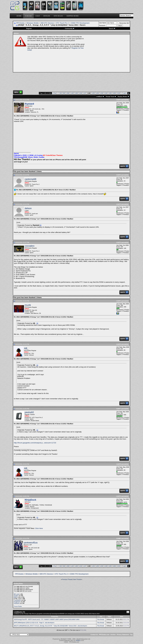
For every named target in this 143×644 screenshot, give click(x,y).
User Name (103, 23)
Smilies (16, 596)
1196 (80, 93)
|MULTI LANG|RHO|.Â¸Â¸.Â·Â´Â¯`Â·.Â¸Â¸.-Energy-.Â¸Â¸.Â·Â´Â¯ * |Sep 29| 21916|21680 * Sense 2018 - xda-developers (51, 626)
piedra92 (29, 412)
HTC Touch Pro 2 (62, 23)
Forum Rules (18, 606)
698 (64, 93)
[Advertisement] (108, 53)
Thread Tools (110, 97)
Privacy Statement (123, 635)
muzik (28, 305)
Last (125, 93)
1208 (102, 93)
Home (19, 16)
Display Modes (123, 97)
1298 (110, 93)
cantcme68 (30, 179)
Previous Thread (67, 579)
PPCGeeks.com (104, 635)
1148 (72, 93)
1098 (68, 93)
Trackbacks (17, 600)
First (54, 93)
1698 (114, 93)
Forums (28, 16)
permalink (125, 100)
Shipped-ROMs (73, 16)
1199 (93, 93)
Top (131, 635)
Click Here (39, 528)
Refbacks (17, 603)
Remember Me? (124, 23)
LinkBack (99, 97)
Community (70, 28)
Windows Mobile (33, 23)
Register (29, 28)
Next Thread (77, 579)
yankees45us (31, 543)
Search (112, 28)
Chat (38, 16)
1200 (97, 93)
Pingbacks (17, 602)
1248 (106, 93)
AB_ (26, 348)
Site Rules (58, 16)
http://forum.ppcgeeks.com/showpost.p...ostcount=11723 (35, 443)
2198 (118, 93)
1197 (85, 93)
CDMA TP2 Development (80, 23)
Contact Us (94, 635)
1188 (76, 93)
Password (102, 25)
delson (28, 208)
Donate (47, 16)
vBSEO (78, 640)
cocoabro (30, 246)
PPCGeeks (20, 23)
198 (61, 93)
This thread (101, 619)
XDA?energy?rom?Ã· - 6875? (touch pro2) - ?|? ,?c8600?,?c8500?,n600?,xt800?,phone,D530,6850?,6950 (47, 619)
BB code (17, 594)
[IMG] (16, 597)
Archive (113, 635)
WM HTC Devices (47, 23)
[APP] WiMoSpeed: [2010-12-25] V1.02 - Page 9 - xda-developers (34, 623)
